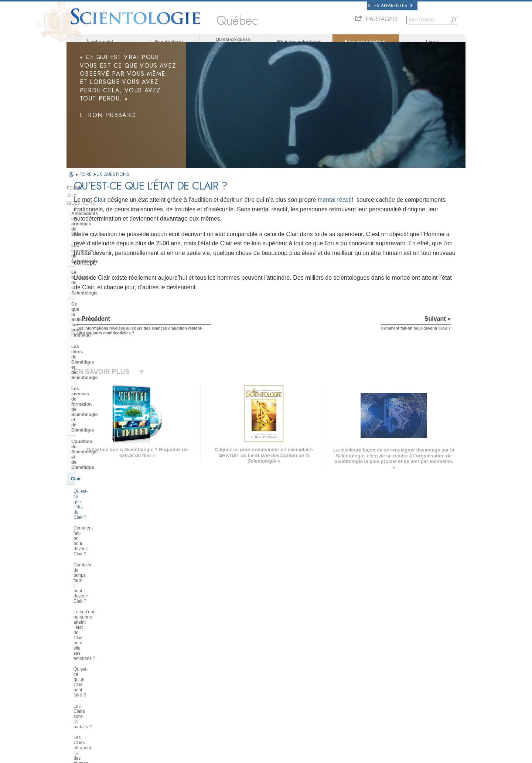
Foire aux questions (366, 42)
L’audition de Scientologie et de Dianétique (105, 291)
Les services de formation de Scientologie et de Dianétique (102, 275)
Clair (181, 206)
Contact (256, 688)
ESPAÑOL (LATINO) (171, 658)
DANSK (77, 651)
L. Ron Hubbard (166, 42)
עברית (77, 666)
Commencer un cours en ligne (383, 667)
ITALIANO (161, 680)
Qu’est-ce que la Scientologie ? (233, 42)
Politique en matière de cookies (359, 755)
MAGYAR (161, 637)
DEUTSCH (80, 703)
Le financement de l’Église (99, 554)
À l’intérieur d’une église (97, 460)
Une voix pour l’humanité (271, 646)
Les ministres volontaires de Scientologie (393, 674)
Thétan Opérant (88, 437)
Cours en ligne (262, 674)
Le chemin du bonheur (376, 695)
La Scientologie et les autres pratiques (101, 490)
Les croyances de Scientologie (104, 217)
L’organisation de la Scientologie (106, 504)
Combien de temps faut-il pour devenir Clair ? (103, 347)
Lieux (254, 695)
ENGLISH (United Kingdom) (96, 644)
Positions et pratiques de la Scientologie (100, 474)
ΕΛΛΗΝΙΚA (163, 672)
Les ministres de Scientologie (103, 449)
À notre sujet (100, 42)
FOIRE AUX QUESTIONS (104, 181)
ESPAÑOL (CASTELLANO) (177, 665)
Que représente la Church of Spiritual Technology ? (101, 540)
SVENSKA (162, 651)
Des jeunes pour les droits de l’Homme (391, 717)
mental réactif (417, 206)
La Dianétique (369, 638)
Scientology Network (375, 646)
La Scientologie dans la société (104, 565)
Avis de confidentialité (307, 755)
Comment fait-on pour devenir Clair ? (103, 331)
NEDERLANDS (84, 695)
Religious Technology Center (102, 526)
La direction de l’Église (96, 515)
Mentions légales (450, 755)
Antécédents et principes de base (107, 205)
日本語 (76, 674)
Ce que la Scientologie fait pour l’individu (104, 242)
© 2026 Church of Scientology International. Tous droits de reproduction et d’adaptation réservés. (154, 755)
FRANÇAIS (81, 658)
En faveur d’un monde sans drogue (388, 703)
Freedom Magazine (374, 688)
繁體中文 (78, 688)
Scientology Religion (375, 653)
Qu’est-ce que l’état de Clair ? (103, 318)
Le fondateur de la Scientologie (104, 228)
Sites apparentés (390, 6)
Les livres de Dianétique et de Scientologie (103, 258)
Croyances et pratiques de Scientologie (284, 638)
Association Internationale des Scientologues (397, 681)
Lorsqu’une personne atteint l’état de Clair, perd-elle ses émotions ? (106, 363)
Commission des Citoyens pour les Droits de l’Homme (396, 727)
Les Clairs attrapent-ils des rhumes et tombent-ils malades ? (108, 401)
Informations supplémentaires (276, 681)
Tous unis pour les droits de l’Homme (389, 710)
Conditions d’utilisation (411, 755)
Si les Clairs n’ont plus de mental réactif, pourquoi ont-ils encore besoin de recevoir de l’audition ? (106, 419)
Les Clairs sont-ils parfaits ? (101, 388)
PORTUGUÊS (165, 687)
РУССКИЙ (80, 681)
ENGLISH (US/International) (96, 637)
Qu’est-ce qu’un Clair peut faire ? (106, 377)
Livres (432, 42)
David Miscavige (371, 660)
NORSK (159, 644)
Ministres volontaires (299, 42)
